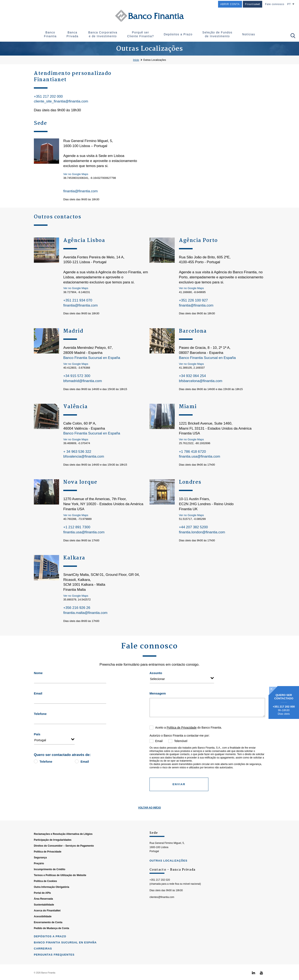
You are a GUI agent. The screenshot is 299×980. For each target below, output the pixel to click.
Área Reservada (43, 918)
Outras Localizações (155, 60)
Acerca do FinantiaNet (47, 929)
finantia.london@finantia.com (202, 532)
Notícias (249, 34)
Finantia (253, 4)
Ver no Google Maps (76, 174)
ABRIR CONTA (230, 4)
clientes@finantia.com (162, 916)
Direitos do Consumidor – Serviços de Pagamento (64, 864)
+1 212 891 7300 (77, 527)
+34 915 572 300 (77, 376)
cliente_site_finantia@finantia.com (61, 101)
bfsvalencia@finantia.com (84, 456)
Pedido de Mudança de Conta (51, 947)
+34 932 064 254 (192, 376)
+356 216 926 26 (77, 608)
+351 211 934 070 (78, 300)
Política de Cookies (45, 900)
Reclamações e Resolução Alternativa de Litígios (63, 853)
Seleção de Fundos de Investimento (217, 34)
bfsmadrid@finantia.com (83, 381)
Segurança (40, 876)
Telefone (40, 714)
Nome (38, 673)
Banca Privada (72, 34)
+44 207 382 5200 (193, 527)
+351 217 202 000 (48, 96)
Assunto (156, 673)
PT (289, 4)
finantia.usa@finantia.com (200, 456)
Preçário (39, 882)
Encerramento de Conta (48, 941)
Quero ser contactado (284, 697)
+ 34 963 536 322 (77, 452)
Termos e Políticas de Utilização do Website (60, 894)
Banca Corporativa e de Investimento (103, 34)
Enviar (179, 784)
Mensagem (158, 693)
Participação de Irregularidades (53, 859)
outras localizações (168, 879)
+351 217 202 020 (160, 899)
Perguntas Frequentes (54, 973)
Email (38, 693)
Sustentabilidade (44, 923)
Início (136, 60)
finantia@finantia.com (81, 191)
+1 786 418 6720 (192, 452)
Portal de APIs (42, 912)
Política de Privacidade (181, 728)
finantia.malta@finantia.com (85, 613)
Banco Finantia (50, 34)
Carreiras (43, 967)
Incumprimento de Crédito (50, 888)
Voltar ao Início (149, 808)
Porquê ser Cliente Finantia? (141, 34)
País (37, 734)
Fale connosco (275, 4)
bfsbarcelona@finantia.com (201, 381)
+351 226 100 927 (193, 300)
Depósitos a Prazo (178, 34)
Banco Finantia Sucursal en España (92, 358)
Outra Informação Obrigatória (52, 906)
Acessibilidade (43, 935)
